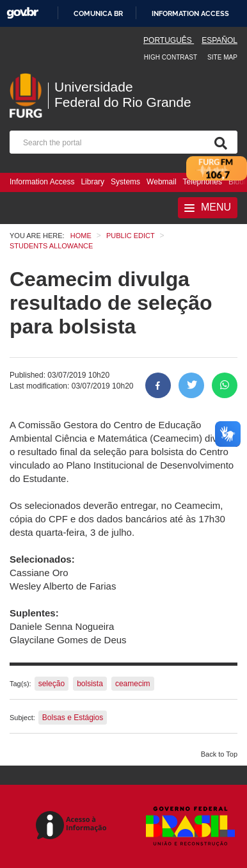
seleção (52, 684)
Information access (190, 13)
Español (219, 40)
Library (92, 182)
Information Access (42, 182)
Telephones (203, 182)
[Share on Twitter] (191, 385)
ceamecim (133, 684)
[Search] (218, 142)
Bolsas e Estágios (73, 718)
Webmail (161, 182)
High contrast (171, 57)
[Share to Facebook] (158, 385)
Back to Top (219, 754)
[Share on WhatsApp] (225, 385)
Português (169, 40)
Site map (222, 57)
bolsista (90, 684)
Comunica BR (98, 13)
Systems (125, 182)
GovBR (22, 13)
